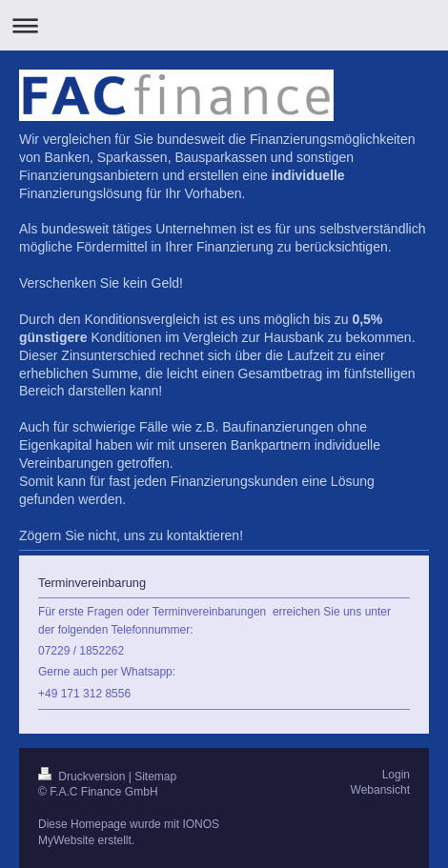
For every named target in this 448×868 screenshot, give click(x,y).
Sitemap (155, 777)
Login (396, 775)
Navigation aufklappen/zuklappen (224, 25)
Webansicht (380, 790)
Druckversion (83, 777)
